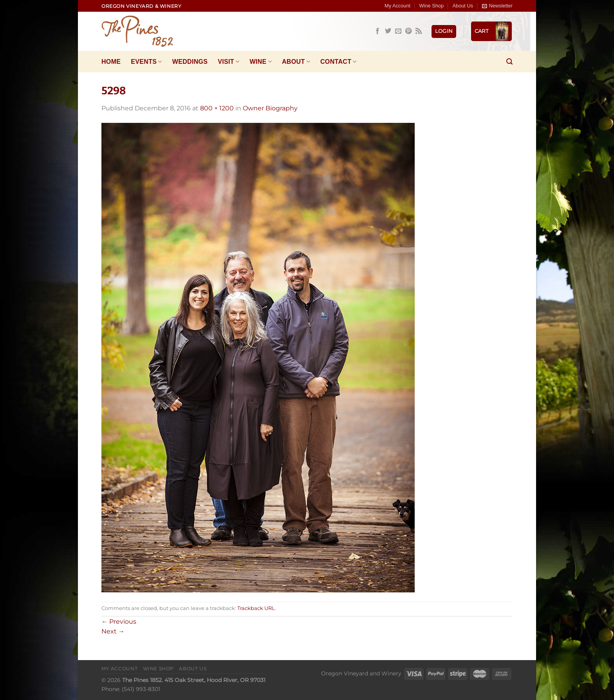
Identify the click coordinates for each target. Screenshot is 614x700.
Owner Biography (270, 108)
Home (111, 62)
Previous (119, 622)
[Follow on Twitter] (388, 31)
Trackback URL (256, 608)
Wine (261, 62)
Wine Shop (432, 6)
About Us (463, 6)
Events (146, 62)
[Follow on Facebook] (377, 31)
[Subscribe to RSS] (419, 31)
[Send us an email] (398, 31)
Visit (228, 62)
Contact (339, 62)
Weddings (190, 62)
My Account (397, 6)
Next (113, 631)
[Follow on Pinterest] (408, 31)
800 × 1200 (217, 108)
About (296, 62)
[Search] (509, 62)
